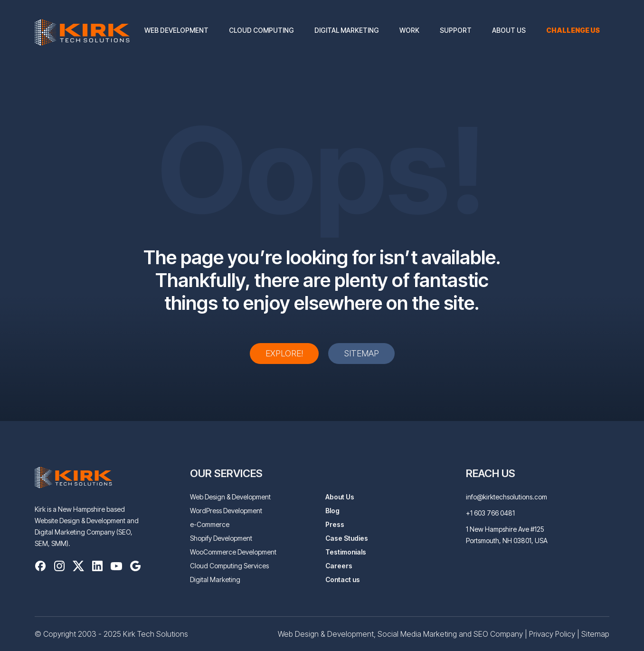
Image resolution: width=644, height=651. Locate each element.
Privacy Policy (552, 634)
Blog (332, 511)
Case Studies (347, 538)
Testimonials (346, 552)
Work (409, 30)
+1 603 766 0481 (490, 513)
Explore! (284, 353)
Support (456, 30)
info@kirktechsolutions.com (507, 497)
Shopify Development (221, 538)
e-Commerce (210, 524)
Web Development (176, 30)
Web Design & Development (230, 497)
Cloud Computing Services (229, 566)
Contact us (343, 579)
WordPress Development (226, 511)
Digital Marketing (347, 30)
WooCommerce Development (233, 552)
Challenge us (573, 30)
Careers (339, 566)
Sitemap (361, 353)
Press (335, 524)
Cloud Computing (261, 30)
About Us (509, 30)
